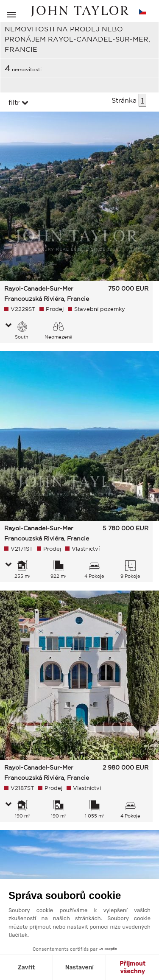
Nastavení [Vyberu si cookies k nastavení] (79, 967)
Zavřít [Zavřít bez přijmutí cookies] (26, 967)
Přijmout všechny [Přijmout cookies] (132, 967)
